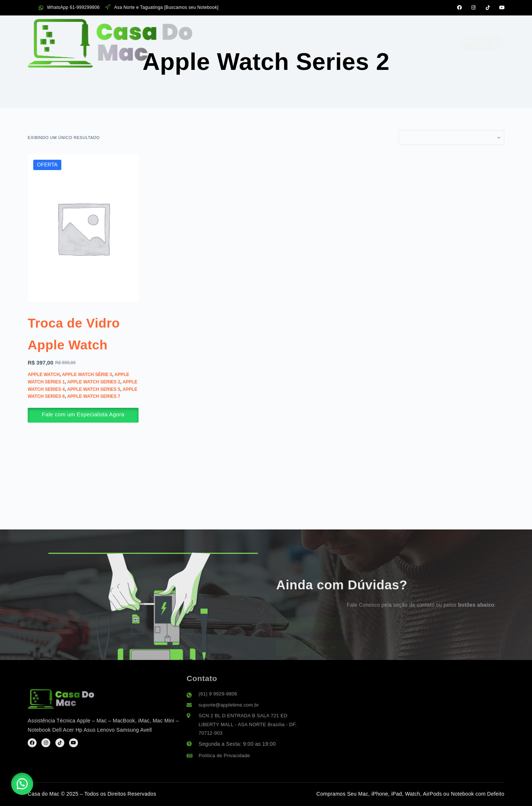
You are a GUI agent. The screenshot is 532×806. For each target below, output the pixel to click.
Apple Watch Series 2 (94, 403)
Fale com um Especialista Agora (83, 436)
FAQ (344, 29)
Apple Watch (44, 396)
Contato (422, 29)
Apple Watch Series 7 (94, 418)
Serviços (253, 28)
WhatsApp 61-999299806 (69, 8)
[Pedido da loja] (451, 138)
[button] (26, 780)
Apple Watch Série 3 (87, 396)
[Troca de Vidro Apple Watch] (83, 228)
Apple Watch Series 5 (94, 411)
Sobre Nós (305, 29)
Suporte (379, 29)
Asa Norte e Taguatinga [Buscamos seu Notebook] (162, 8)
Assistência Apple (188, 29)
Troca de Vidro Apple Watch (75, 343)
